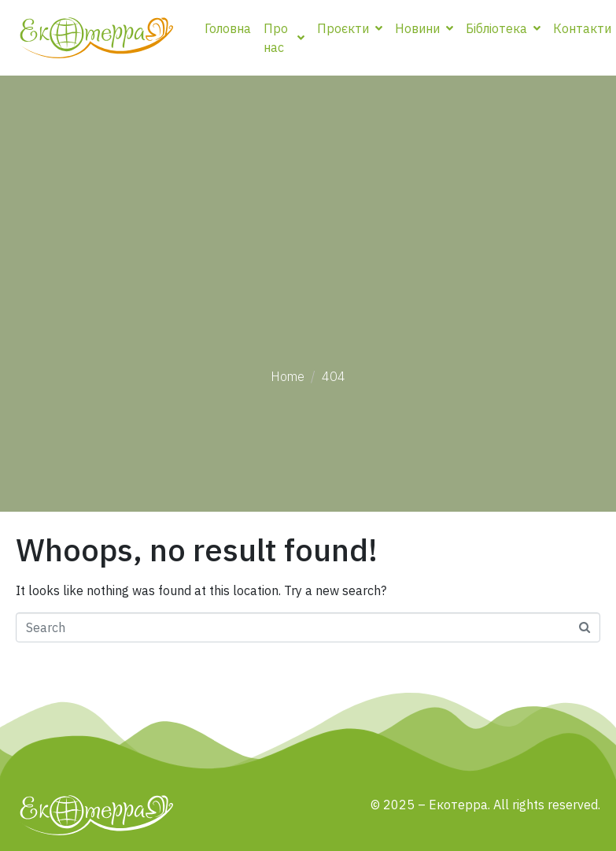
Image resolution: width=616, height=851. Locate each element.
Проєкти (350, 28)
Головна (228, 28)
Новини (424, 28)
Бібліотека (503, 28)
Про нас (284, 38)
